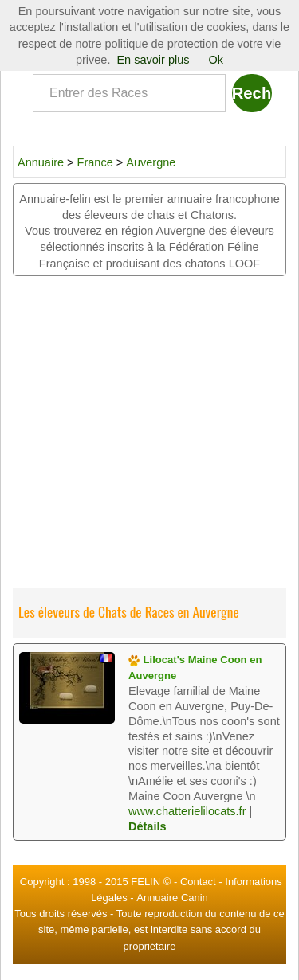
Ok (216, 60)
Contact (198, 882)
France (97, 162)
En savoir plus (153, 60)
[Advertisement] (149, 433)
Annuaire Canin (172, 898)
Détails (148, 826)
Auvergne (151, 162)
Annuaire (41, 162)
